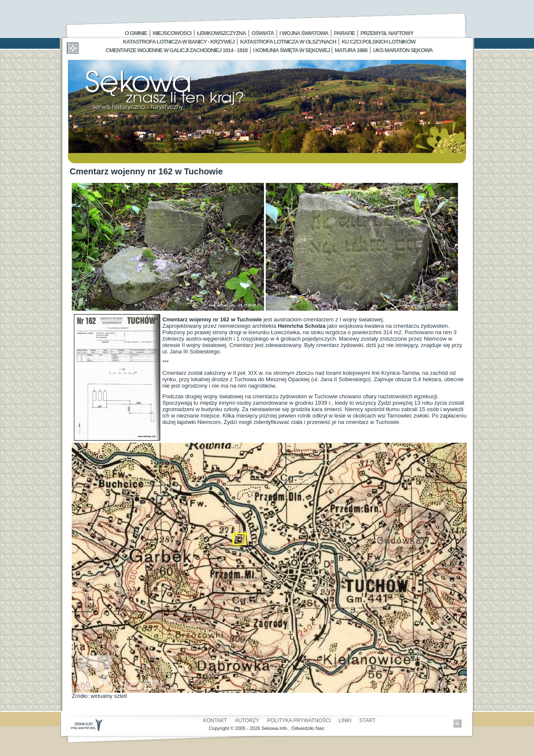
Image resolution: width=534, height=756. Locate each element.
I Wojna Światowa (304, 33)
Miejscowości (172, 33)
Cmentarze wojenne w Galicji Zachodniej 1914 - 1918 (176, 50)
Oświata (263, 33)
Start (367, 721)
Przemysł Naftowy (387, 33)
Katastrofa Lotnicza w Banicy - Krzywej (178, 42)
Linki (345, 721)
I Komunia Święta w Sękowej (292, 50)
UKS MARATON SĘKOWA (403, 50)
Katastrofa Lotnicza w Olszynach (288, 42)
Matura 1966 (351, 50)
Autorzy (247, 721)
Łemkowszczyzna (222, 33)
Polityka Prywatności (299, 721)
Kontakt (215, 721)
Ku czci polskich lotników (379, 42)
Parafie (345, 33)
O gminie (136, 33)
